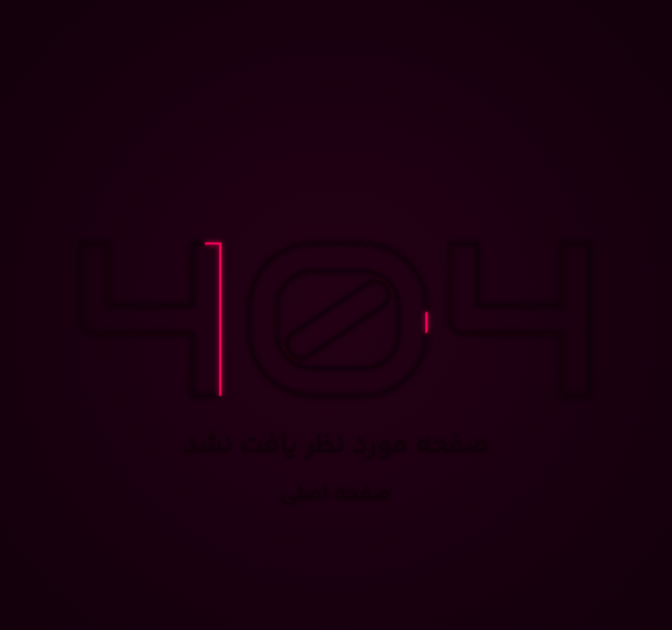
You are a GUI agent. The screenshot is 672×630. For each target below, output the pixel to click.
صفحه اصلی (336, 495)
